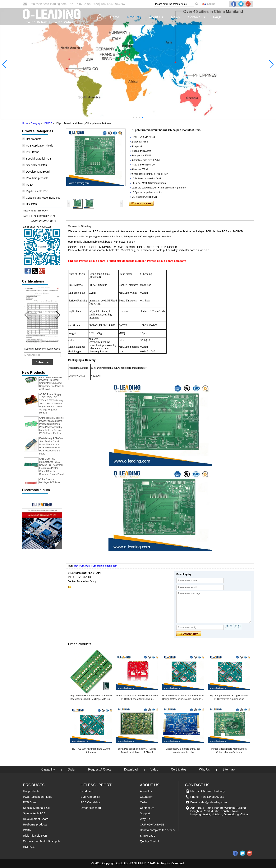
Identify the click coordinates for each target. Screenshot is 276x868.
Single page (147, 836)
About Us (146, 791)
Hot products (33, 139)
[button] (133, 118)
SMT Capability (90, 797)
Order (72, 769)
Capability (48, 769)
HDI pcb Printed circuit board (87, 261)
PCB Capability (90, 802)
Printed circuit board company (167, 261)
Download (131, 769)
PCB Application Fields (39, 146)
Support (145, 813)
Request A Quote (100, 769)
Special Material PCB (39, 159)
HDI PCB (47, 123)
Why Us (205, 769)
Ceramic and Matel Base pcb (43, 198)
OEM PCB (90, 566)
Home (25, 123)
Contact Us (147, 808)
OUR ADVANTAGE (152, 824)
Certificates (179, 769)
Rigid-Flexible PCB (37, 191)
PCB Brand (33, 152)
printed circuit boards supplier (126, 261)
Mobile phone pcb (107, 566)
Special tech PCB (36, 165)
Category (36, 123)
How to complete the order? (158, 830)
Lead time (87, 791)
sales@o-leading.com (52, 4)
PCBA (30, 185)
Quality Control (149, 841)
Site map (229, 769)
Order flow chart (91, 808)
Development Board (38, 172)
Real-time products (37, 178)
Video (154, 769)
